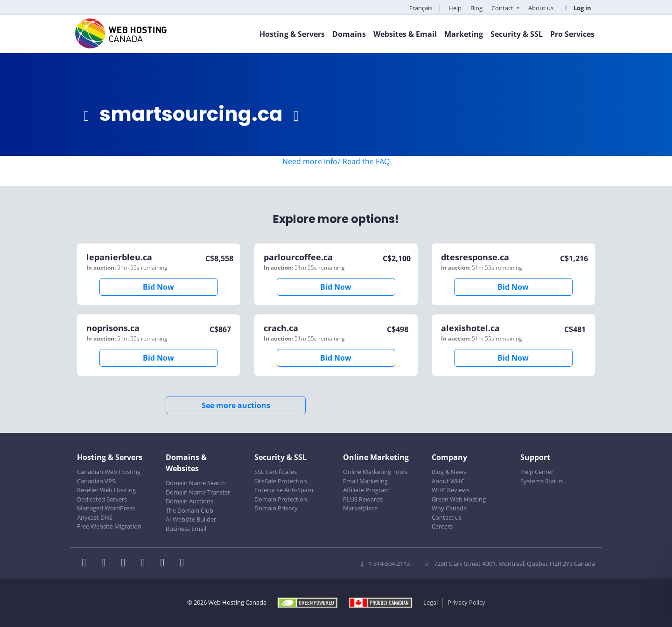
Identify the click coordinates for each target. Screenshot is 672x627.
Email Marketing (365, 481)
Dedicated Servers (102, 499)
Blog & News (449, 472)
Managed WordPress (106, 508)
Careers (442, 526)
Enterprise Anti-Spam (284, 490)
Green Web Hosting (459, 499)
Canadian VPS (96, 481)
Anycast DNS (95, 517)
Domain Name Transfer (198, 492)
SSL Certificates (276, 472)
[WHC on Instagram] (146, 564)
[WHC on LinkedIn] (126, 564)
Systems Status (542, 481)
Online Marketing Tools (375, 472)
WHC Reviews (451, 490)
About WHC (448, 481)
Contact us (447, 517)
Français (421, 8)
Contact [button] (503, 8)
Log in (577, 8)
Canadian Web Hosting (109, 472)
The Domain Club (189, 510)
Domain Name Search (196, 483)
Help (455, 8)
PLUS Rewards (363, 499)
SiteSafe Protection (281, 481)
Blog (476, 8)
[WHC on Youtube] (165, 564)
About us (541, 8)
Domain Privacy (276, 508)
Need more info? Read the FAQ (336, 161)
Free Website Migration (109, 526)
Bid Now (158, 287)
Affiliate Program (366, 490)
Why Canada (449, 508)
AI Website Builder (191, 519)
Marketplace (360, 508)
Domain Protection (281, 499)
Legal (430, 602)
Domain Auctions (189, 501)
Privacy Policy (466, 602)
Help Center (537, 472)
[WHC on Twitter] (106, 564)
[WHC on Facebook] (87, 564)
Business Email (186, 529)
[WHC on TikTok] (184, 564)
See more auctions (236, 405)
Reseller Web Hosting (106, 490)
